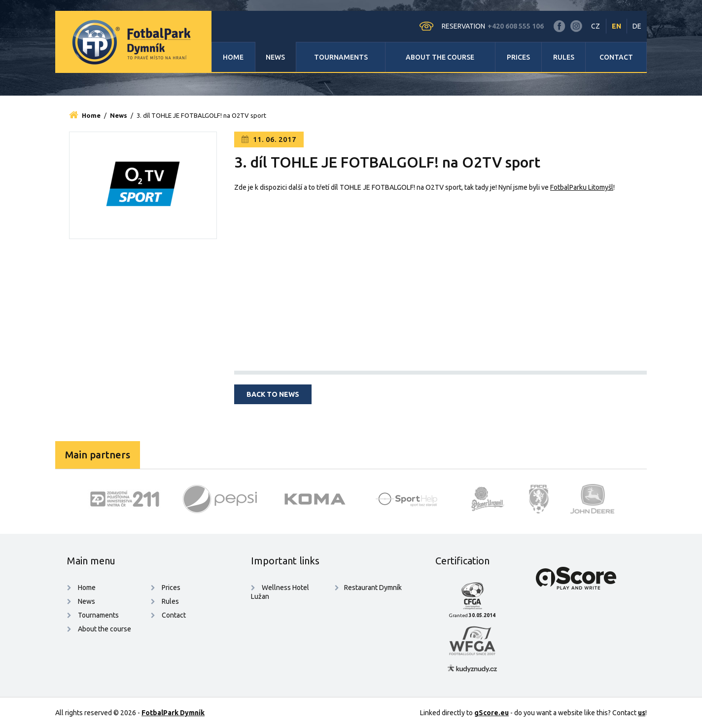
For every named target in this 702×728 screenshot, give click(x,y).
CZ (596, 26)
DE (637, 26)
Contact (616, 57)
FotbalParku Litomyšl (582, 187)
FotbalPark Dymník (173, 713)
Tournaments (341, 57)
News (275, 57)
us (642, 713)
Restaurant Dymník (373, 588)
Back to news (273, 394)
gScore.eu (491, 713)
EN (616, 26)
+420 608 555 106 (516, 26)
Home (233, 57)
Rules (564, 57)
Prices (518, 57)
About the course (440, 57)
